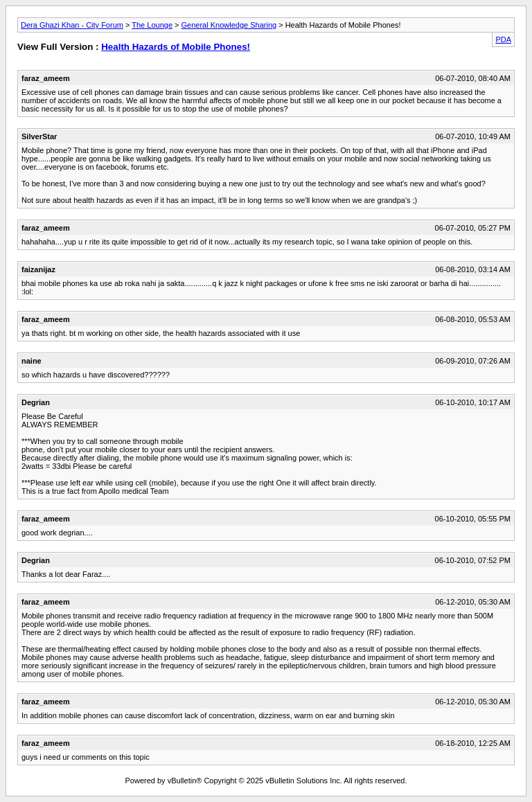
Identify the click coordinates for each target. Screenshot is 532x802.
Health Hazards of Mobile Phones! (176, 47)
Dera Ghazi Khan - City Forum (72, 25)
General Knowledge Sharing (229, 25)
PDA (503, 39)
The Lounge (152, 25)
